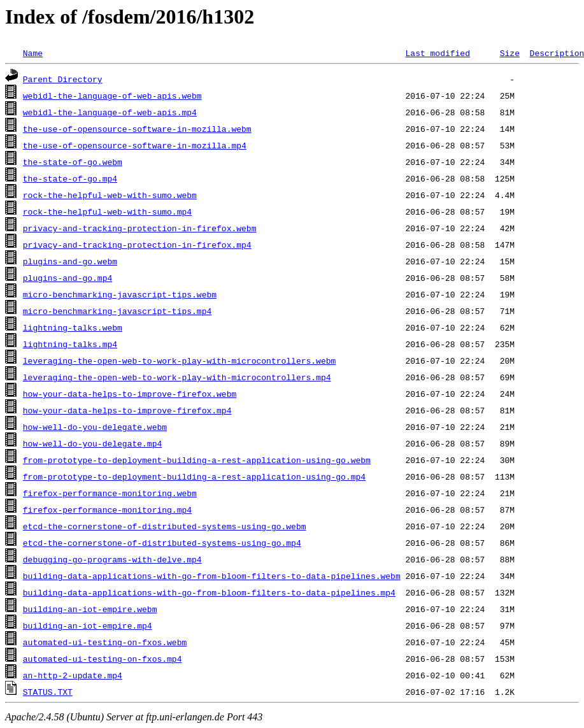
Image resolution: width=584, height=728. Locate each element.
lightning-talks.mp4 (70, 344)
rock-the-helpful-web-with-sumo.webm (110, 195)
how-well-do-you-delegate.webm (95, 427)
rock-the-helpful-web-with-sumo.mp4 (107, 211)
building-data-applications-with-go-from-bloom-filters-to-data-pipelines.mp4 (209, 592)
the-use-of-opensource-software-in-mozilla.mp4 (135, 145)
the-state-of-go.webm (73, 162)
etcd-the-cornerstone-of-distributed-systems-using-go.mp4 (162, 543)
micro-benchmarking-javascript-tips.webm (120, 294)
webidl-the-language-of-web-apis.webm (112, 96)
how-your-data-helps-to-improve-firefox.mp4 (127, 410)
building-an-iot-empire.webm (90, 609)
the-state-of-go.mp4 (70, 178)
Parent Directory (63, 79)
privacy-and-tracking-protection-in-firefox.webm (140, 228)
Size (510, 53)
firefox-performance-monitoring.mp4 (107, 510)
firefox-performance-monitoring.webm (110, 493)
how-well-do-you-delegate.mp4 (92, 443)
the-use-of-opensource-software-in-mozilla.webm (137, 129)
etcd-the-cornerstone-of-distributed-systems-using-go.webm (165, 526)
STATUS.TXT (48, 692)
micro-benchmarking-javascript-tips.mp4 (117, 311)
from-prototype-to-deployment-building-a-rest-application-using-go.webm (197, 460)
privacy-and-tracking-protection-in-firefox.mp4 (137, 245)
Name (33, 53)
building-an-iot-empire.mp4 (88, 625)
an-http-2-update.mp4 (73, 675)
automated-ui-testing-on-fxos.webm (105, 642)
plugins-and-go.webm (70, 261)
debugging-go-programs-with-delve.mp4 (112, 559)
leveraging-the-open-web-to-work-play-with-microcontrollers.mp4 (177, 377)
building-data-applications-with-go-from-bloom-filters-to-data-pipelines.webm (212, 576)
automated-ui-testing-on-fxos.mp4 (103, 659)
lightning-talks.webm (73, 327)
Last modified (437, 53)
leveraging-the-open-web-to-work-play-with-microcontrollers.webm (179, 360)
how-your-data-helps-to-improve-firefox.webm (130, 394)
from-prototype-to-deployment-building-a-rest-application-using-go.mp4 (194, 476)
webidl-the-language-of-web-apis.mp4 (110, 112)
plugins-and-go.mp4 (68, 278)
